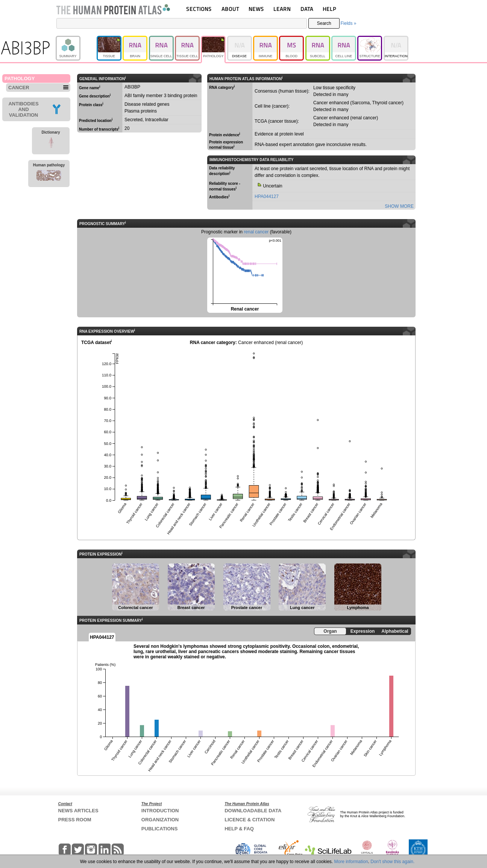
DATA (307, 9)
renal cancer (256, 232)
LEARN (282, 9)
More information (351, 862)
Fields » (348, 23)
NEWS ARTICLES (78, 811)
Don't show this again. (392, 862)
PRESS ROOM (75, 820)
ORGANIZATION (160, 820)
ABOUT (230, 9)
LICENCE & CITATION (250, 820)
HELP (329, 9)
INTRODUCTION (160, 811)
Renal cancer (244, 275)
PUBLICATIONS (160, 829)
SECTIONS (199, 9)
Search (324, 23)
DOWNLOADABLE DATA (253, 811)
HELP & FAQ (239, 829)
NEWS (256, 9)
